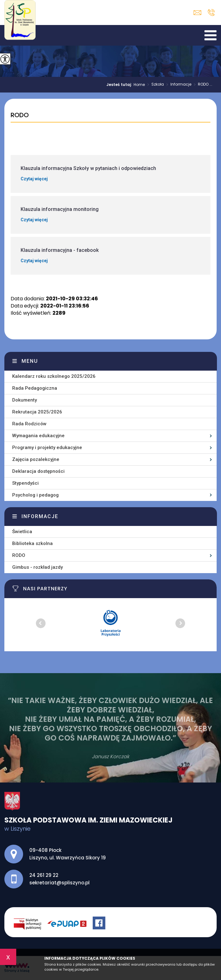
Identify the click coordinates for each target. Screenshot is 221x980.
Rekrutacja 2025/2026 (37, 412)
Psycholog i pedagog (35, 495)
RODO (20, 115)
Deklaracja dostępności (38, 471)
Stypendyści (25, 483)
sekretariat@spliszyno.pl (197, 13)
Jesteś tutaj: (120, 85)
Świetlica (22, 532)
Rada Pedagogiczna (35, 388)
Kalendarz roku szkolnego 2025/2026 (54, 376)
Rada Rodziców (29, 424)
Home (139, 85)
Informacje (178, 85)
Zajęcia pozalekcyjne (36, 459)
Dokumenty (25, 400)
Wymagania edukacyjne (38, 436)
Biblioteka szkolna (32, 543)
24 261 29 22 (211, 12)
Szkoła (154, 85)
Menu (30, 361)
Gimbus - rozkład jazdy (37, 567)
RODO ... (202, 85)
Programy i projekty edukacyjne (47, 447)
